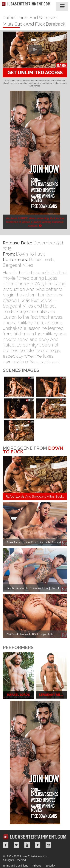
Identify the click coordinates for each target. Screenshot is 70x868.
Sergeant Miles (18, 265)
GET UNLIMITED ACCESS (35, 73)
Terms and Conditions (15, 866)
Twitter (16, 845)
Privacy (37, 866)
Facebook (6, 845)
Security (50, 866)
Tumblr (38, 845)
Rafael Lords (42, 260)
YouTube (27, 845)
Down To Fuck (30, 254)
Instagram (48, 845)
